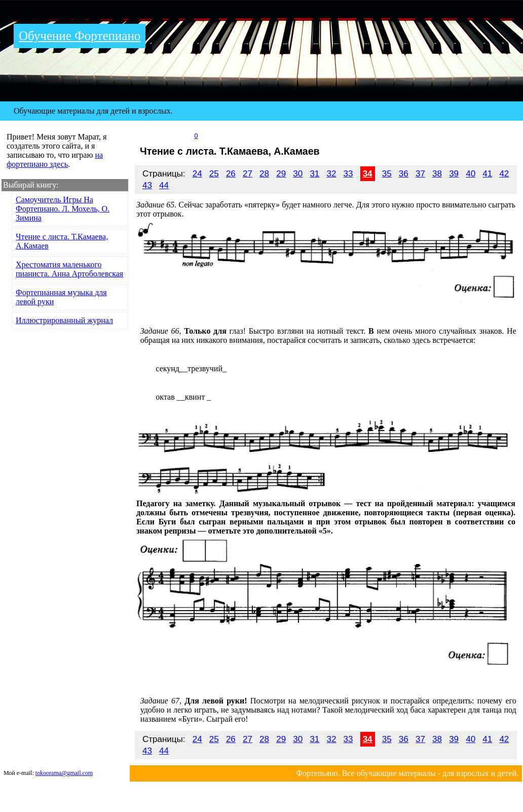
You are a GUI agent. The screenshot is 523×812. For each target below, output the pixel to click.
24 (197, 174)
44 (164, 185)
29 (281, 174)
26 (231, 174)
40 (471, 174)
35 (387, 174)
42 (504, 174)
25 (214, 174)
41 (487, 174)
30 (298, 174)
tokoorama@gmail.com (64, 773)
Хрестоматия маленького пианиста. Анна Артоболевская (69, 269)
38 (437, 174)
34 (368, 174)
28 (264, 174)
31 (314, 174)
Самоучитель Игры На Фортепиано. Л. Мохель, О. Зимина (63, 209)
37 (420, 174)
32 (331, 174)
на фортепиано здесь (55, 160)
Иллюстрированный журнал (64, 320)
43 (147, 185)
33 (348, 174)
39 (454, 174)
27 (248, 174)
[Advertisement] (65, 408)
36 (404, 174)
